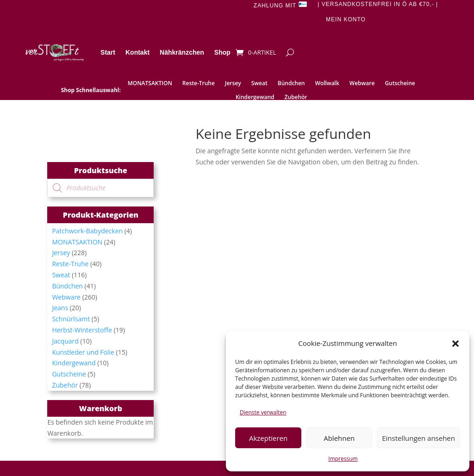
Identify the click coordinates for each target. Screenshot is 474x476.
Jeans (60, 308)
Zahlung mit (281, 5)
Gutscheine (400, 84)
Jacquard (65, 341)
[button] (455, 344)
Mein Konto (346, 19)
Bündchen (291, 84)
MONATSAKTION (150, 84)
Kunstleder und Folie (83, 352)
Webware (362, 84)
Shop (222, 52)
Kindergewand (255, 97)
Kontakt (137, 52)
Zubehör (296, 97)
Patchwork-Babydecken (87, 231)
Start (108, 52)
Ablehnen (339, 438)
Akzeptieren (268, 438)
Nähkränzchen (182, 52)
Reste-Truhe (199, 84)
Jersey (233, 84)
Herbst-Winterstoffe (82, 330)
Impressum (343, 459)
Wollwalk (327, 84)
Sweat (259, 84)
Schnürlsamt (71, 319)
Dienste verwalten (263, 412)
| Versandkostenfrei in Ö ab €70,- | (378, 4)
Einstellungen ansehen (418, 438)
